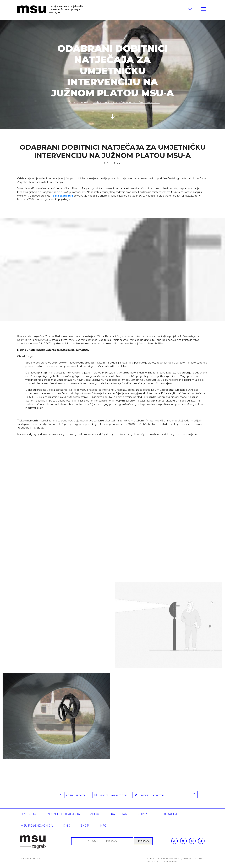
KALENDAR (119, 814)
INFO (103, 826)
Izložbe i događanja (63, 814)
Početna (70, 102)
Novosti (84, 102)
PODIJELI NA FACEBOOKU (110, 795)
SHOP (85, 826)
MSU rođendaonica (37, 826)
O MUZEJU (28, 814)
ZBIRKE (95, 814)
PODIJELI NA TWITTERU (149, 795)
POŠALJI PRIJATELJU (73, 795)
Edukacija (169, 814)
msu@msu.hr (170, 861)
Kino (67, 826)
